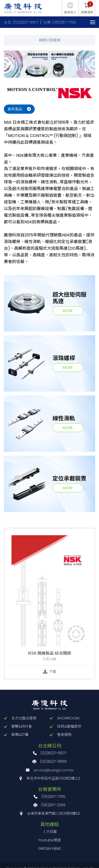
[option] (49, 64)
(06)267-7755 (53, 797)
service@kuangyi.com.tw (53, 770)
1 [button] (43, 72)
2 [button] (50, 72)
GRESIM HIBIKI (49, 849)
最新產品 (15, 109)
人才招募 (50, 832)
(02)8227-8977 (53, 753)
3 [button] (56, 72)
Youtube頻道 (49, 840)
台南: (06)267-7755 (60, 22)
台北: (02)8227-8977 (21, 22)
